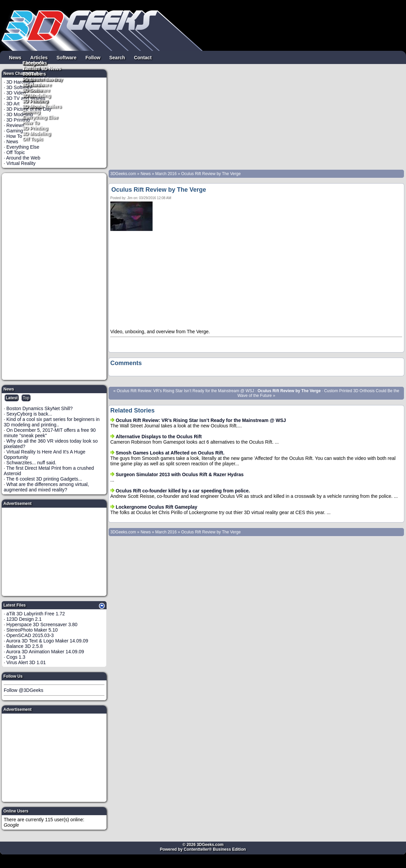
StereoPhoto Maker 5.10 (32, 630)
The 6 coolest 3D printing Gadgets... (44, 479)
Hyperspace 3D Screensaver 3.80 (42, 624)
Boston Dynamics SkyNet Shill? (40, 408)
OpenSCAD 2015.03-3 (30, 635)
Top (26, 398)
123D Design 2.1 (24, 619)
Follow (93, 57)
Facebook (34, 63)
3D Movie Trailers (42, 106)
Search (117, 57)
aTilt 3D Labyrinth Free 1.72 (36, 614)
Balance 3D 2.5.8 (25, 646)
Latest (12, 398)
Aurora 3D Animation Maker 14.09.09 (45, 652)
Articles (39, 57)
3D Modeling (37, 133)
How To (31, 122)
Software (66, 57)
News (15, 57)
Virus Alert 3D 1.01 (26, 662)
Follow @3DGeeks (24, 690)
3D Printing (35, 128)
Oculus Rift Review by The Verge (211, 174)
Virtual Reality (21, 163)
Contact (143, 57)
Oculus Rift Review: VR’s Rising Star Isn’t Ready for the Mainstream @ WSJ (185, 391)
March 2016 (166, 174)
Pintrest (31, 79)
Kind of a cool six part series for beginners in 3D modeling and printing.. (52, 422)
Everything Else (40, 117)
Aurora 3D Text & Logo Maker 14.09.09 (47, 641)
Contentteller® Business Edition (215, 849)
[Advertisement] (54, 276)
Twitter (30, 68)
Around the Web (23, 158)
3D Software (36, 90)
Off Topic (33, 139)
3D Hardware (37, 84)
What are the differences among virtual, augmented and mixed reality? (46, 487)
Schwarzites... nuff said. (31, 463)
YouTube (32, 73)
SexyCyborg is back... (29, 414)
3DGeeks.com (124, 174)
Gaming (31, 111)
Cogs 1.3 (16, 657)
